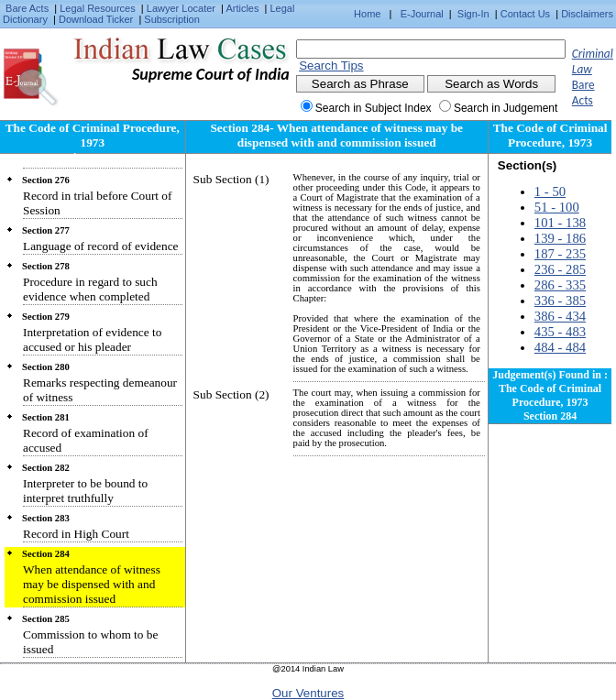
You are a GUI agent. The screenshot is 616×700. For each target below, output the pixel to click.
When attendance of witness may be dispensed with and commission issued (92, 584)
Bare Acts (27, 8)
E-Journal (422, 14)
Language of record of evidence (100, 246)
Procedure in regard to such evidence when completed (90, 289)
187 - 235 (560, 254)
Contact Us (525, 14)
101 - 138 (560, 223)
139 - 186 (560, 238)
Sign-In (473, 14)
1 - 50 (550, 191)
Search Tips (331, 66)
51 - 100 (557, 207)
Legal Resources (98, 8)
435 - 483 (560, 332)
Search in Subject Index (374, 108)
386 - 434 (560, 316)
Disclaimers (587, 14)
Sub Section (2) (231, 394)
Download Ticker (96, 19)
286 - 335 (560, 285)
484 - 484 (560, 347)
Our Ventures (308, 693)
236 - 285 (560, 269)
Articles (242, 8)
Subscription (172, 19)
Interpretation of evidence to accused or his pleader (92, 339)
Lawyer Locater (181, 8)
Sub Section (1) (231, 179)
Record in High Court (76, 534)
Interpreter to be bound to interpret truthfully (85, 491)
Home (367, 14)
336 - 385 (560, 301)
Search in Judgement (506, 108)
